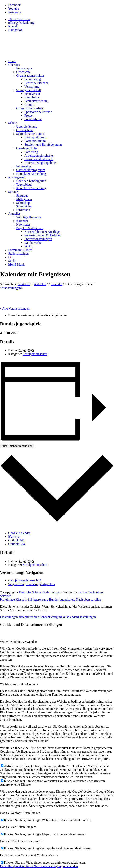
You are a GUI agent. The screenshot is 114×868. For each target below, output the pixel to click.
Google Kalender (19, 533)
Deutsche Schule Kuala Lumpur (40, 592)
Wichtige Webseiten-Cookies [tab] (19, 684)
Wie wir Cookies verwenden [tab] (18, 642)
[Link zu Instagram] (15, 12)
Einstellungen (87, 617)
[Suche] (12, 261)
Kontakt (13, 26)
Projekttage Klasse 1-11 (25, 580)
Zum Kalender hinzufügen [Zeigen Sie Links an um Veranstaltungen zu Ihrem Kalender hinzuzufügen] (17, 446)
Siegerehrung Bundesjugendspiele (31, 584)
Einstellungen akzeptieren (17, 617)
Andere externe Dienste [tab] (15, 785)
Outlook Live (17, 544)
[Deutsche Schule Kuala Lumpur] (30, 54)
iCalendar (14, 537)
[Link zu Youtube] (14, 9)
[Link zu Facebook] (14, 5)
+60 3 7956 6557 (19, 19)
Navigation (15, 30)
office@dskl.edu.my (21, 23)
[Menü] (16, 264)
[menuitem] (61, 19)
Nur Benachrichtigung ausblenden (56, 617)
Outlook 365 (16, 540)
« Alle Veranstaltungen (15, 308)
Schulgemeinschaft (35, 354)
